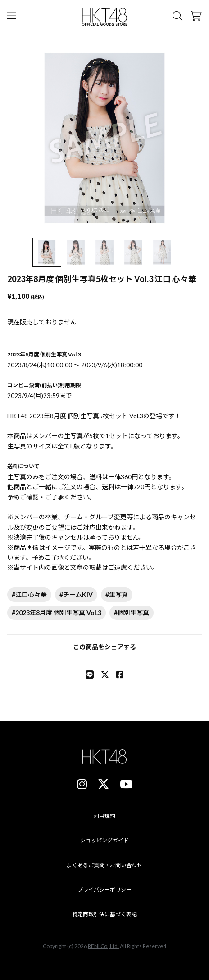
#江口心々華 (29, 594)
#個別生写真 (132, 612)
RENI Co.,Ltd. (103, 946)
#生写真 (117, 594)
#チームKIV (76, 594)
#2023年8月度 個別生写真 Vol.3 (57, 612)
